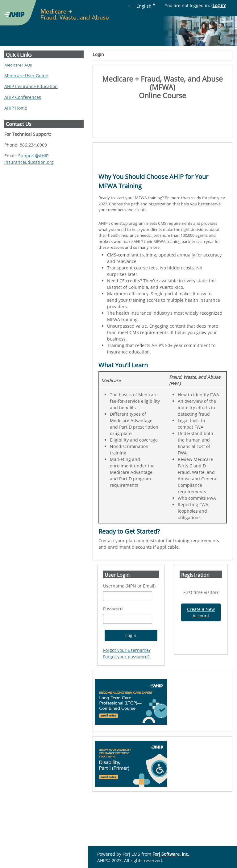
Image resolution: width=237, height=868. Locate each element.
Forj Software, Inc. (171, 854)
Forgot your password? (126, 702)
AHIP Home (16, 108)
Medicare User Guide (26, 76)
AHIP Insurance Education (31, 86)
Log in (219, 5)
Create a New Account (201, 658)
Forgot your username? (127, 696)
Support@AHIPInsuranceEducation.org (29, 159)
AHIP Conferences (23, 97)
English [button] (191, 6)
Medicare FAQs (18, 65)
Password (113, 654)
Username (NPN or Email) (129, 632)
